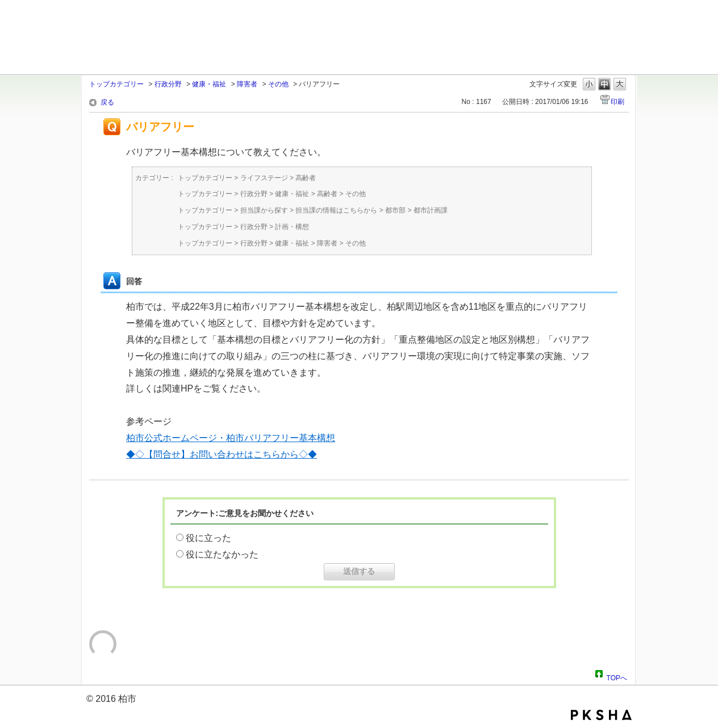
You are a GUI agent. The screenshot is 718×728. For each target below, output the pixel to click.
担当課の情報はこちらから (336, 210)
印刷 (617, 102)
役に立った (208, 538)
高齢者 (306, 178)
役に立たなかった (222, 554)
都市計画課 (431, 210)
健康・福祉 (209, 84)
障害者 (247, 84)
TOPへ (617, 676)
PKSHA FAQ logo (601, 715)
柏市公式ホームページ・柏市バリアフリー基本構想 (231, 438)
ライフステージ (264, 178)
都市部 (395, 210)
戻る (107, 102)
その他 (278, 84)
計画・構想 (292, 227)
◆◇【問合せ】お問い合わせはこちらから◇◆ (222, 454)
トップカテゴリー (116, 84)
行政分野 (168, 84)
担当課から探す (264, 210)
